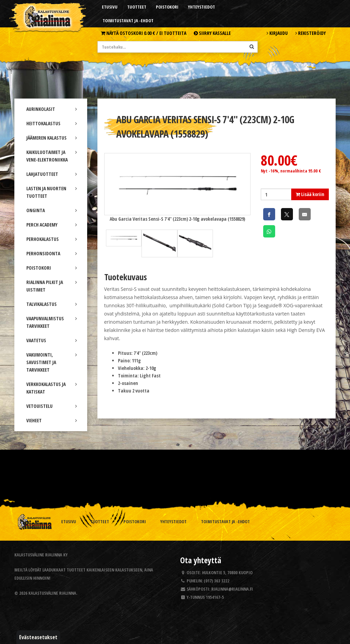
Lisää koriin (310, 194)
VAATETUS (52, 340)
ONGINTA (52, 210)
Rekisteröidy (311, 33)
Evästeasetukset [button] (38, 637)
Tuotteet (137, 7)
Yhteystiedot (201, 7)
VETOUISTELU (52, 406)
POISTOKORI (52, 268)
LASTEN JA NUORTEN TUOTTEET (52, 192)
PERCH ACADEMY (52, 225)
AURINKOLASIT (52, 109)
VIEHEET (52, 420)
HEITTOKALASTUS (52, 123)
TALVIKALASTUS (52, 304)
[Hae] (252, 47)
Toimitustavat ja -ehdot (128, 21)
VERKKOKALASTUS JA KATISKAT (52, 388)
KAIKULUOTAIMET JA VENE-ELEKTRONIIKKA (52, 156)
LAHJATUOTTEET (52, 174)
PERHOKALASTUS (52, 239)
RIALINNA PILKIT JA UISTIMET (52, 286)
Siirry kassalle (212, 33)
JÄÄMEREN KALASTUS (52, 138)
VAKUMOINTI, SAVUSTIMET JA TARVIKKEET (52, 362)
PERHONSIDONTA (52, 253)
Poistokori (167, 7)
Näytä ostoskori (144, 33)
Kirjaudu (277, 33)
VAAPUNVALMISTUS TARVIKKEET (52, 322)
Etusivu (110, 7)
